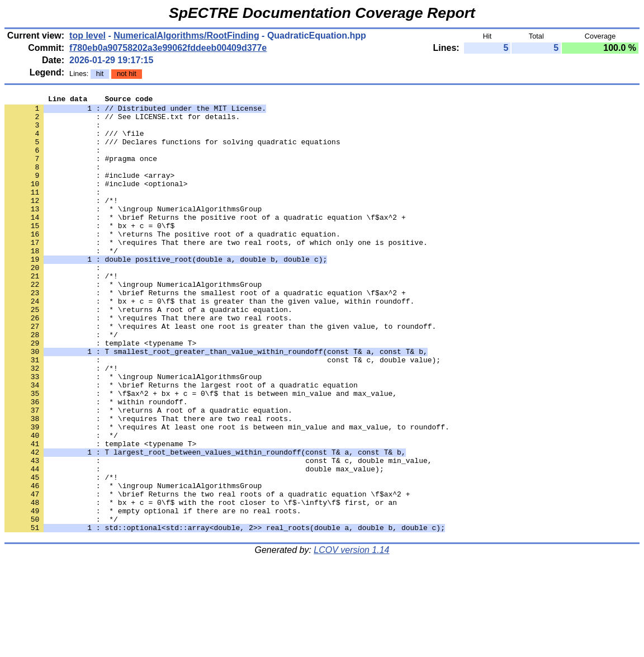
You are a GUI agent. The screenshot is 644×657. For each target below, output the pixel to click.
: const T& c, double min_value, (218, 534)
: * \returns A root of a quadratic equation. (148, 353)
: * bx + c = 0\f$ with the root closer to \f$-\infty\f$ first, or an (201, 584)
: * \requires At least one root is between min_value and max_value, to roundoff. (227, 494)
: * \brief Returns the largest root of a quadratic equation (181, 443)
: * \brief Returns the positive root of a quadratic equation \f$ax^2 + (205, 242)
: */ (61, 282)
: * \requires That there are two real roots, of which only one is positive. (216, 272)
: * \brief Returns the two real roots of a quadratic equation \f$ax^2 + (207, 574)
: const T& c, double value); (222, 413)
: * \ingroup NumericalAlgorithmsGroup (133, 232)
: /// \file (74, 141)
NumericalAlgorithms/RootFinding (186, 36)
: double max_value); (194, 544)
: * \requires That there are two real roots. (148, 363)
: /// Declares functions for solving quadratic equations (172, 152)
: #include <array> (89, 192)
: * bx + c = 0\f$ (89, 252)
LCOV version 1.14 (351, 637)
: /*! (61, 222)
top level (87, 36)
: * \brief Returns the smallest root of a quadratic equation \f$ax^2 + (205, 333)
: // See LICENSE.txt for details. (122, 121)
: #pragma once (81, 172)
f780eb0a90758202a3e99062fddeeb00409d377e (168, 48)
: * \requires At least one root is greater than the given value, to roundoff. (220, 373)
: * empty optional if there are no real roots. (153, 594)
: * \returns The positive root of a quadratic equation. (172, 262)
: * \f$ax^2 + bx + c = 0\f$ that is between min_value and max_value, (201, 453)
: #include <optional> (96, 202)
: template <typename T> (100, 393)
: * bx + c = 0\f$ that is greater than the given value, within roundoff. (209, 343)
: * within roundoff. (96, 464)
